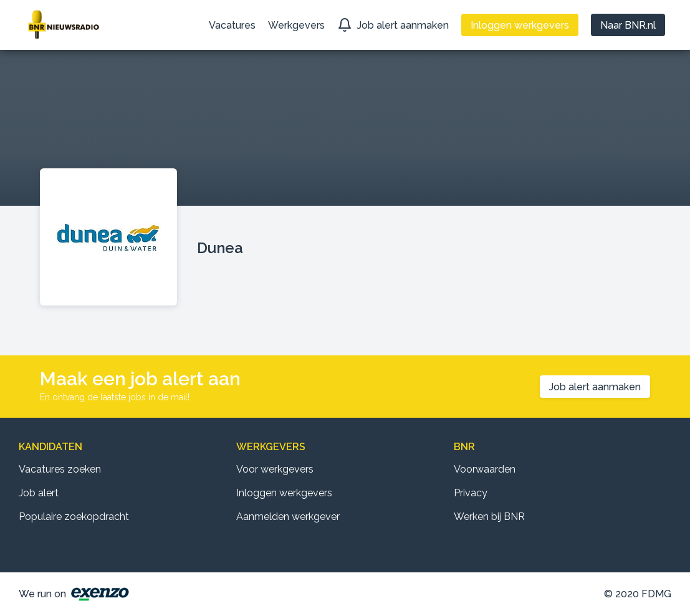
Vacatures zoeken (60, 469)
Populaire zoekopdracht (74, 517)
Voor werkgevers (275, 469)
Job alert (39, 493)
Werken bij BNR (489, 517)
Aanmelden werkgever (288, 517)
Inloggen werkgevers (284, 493)
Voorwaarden (485, 469)
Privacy (471, 493)
